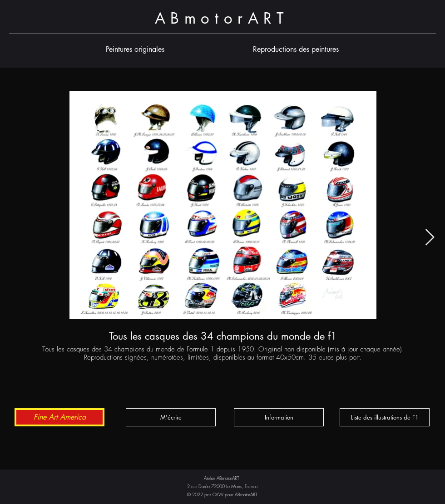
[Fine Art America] (59, 417)
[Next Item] (430, 238)
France (251, 486)
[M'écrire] (171, 417)
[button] (135, 49)
